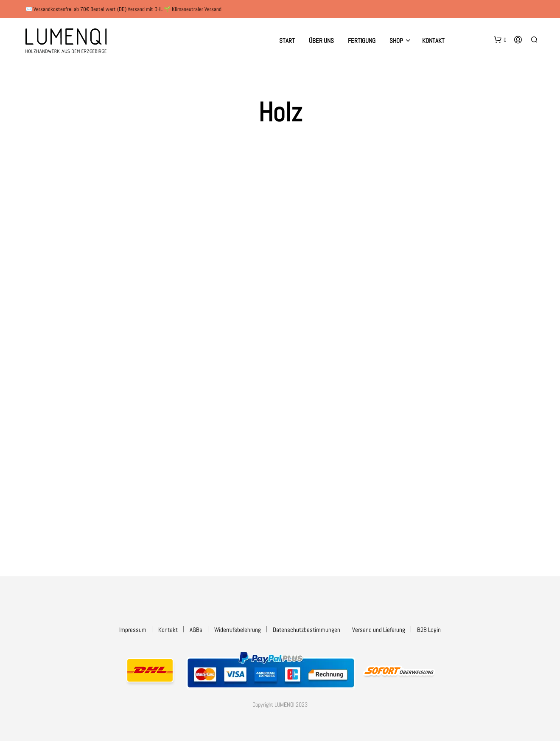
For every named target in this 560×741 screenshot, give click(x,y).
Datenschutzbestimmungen (307, 630)
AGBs (196, 630)
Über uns (321, 41)
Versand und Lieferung (379, 630)
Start (287, 41)
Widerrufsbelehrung (238, 630)
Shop (396, 41)
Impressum (133, 630)
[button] (500, 40)
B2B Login (429, 630)
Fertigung (362, 41)
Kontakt (433, 41)
